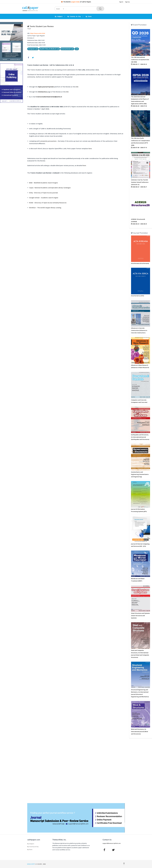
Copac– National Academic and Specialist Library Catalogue (50, 188)
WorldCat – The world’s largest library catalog (45, 208)
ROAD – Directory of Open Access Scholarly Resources (48, 203)
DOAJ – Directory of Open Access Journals (44, 193)
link (77, 87)
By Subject (59, 16)
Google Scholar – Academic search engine (44, 198)
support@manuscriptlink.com (112, 843)
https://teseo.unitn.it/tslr (38, 33)
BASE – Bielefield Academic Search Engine (43, 183)
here (90, 149)
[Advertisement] (11, 134)
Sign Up (127, 2)
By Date (89, 16)
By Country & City (74, 16)
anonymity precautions (48, 141)
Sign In (121, 2)
